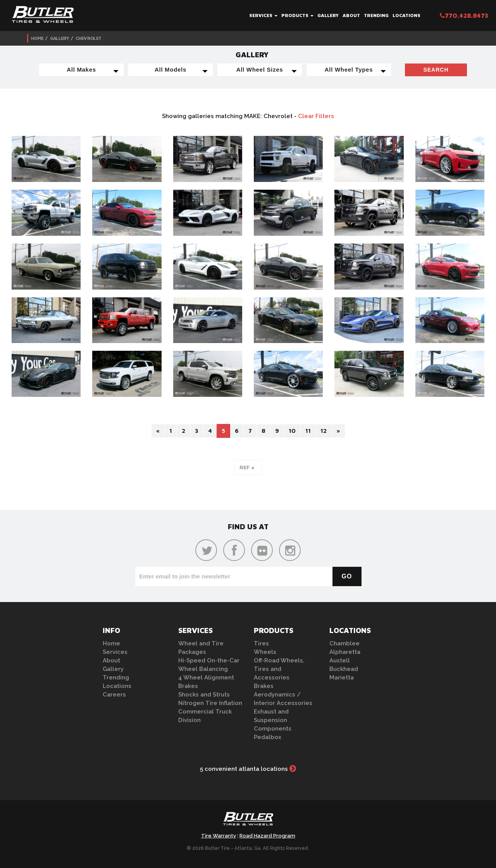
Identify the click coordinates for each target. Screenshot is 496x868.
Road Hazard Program (267, 836)
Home (37, 38)
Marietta (342, 678)
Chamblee (344, 643)
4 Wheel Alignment (206, 678)
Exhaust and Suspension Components (273, 720)
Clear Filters (316, 116)
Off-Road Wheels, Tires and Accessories (279, 669)
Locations (406, 15)
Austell (340, 660)
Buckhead (344, 669)
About (351, 15)
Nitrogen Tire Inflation (210, 703)
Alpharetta (345, 652)
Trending (376, 15)
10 (292, 431)
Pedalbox (268, 737)
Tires (261, 643)
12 (324, 431)
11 (308, 431)
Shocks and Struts (204, 695)
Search (436, 70)
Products (297, 15)
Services (263, 15)
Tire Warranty (219, 836)
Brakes (188, 686)
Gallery (328, 15)
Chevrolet (89, 38)
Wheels (265, 652)
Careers (114, 695)
